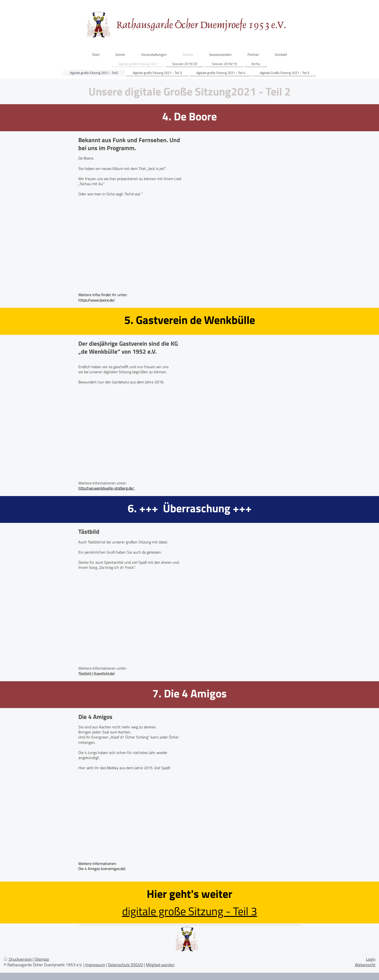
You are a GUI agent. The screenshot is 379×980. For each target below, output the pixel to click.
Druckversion (18, 959)
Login (371, 959)
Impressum (95, 965)
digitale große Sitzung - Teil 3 (190, 911)
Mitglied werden (160, 965)
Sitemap (42, 959)
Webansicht (365, 965)
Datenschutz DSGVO (125, 965)
